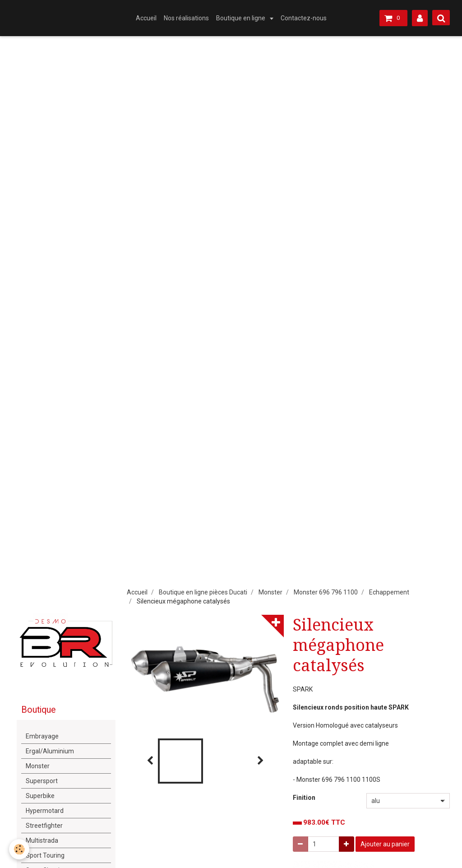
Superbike (40, 796)
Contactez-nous (304, 18)
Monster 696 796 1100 (326, 592)
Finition (304, 798)
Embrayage (42, 736)
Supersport (42, 781)
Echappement (389, 592)
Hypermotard (45, 811)
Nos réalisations (186, 18)
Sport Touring (45, 855)
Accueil (146, 18)
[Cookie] (19, 849)
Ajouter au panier (385, 844)
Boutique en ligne (241, 18)
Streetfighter (44, 826)
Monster (270, 592)
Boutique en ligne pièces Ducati (203, 592)
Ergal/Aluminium (50, 751)
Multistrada (42, 840)
